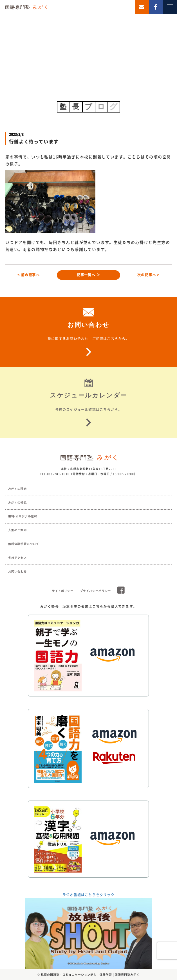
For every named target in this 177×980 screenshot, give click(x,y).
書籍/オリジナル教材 (23, 516)
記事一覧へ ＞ (88, 275)
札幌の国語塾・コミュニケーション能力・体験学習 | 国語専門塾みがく (90, 975)
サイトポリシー (63, 591)
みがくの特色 (17, 503)
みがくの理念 (17, 489)
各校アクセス (17, 558)
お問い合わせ (17, 571)
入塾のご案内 (17, 530)
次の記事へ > (148, 275)
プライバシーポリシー (95, 591)
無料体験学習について (24, 544)
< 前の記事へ (28, 275)
